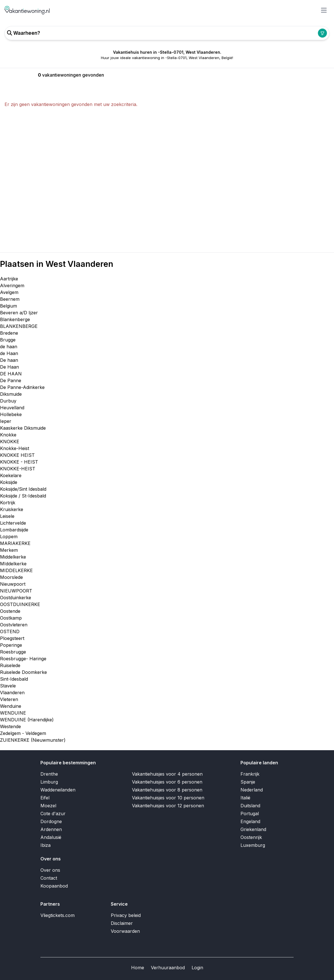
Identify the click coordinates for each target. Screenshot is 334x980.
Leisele (7, 516)
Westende (10, 726)
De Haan (9, 367)
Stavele (8, 686)
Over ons (50, 870)
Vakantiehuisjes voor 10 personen (168, 798)
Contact (49, 878)
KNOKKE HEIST (17, 455)
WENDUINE (13, 713)
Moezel (48, 806)
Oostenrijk (251, 837)
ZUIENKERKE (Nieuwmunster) (33, 740)
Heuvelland (12, 408)
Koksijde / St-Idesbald (23, 496)
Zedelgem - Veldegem (23, 733)
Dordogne (51, 821)
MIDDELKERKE (16, 570)
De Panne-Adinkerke (22, 387)
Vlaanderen (12, 693)
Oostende (10, 611)
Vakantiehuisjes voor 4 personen (167, 774)
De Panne (11, 380)
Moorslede (11, 577)
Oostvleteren (14, 625)
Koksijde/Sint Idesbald (23, 489)
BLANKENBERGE (19, 326)
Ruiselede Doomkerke (23, 672)
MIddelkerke (13, 564)
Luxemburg (253, 845)
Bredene (9, 333)
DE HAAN (11, 374)
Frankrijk (250, 774)
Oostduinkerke (16, 598)
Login (197, 968)
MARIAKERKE (15, 543)
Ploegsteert (12, 638)
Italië (245, 798)
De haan (9, 360)
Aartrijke (9, 279)
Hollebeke (11, 414)
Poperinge (11, 645)
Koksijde (9, 482)
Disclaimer (122, 923)
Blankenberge (15, 319)
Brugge (8, 340)
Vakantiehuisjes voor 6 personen (167, 782)
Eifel (45, 798)
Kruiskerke (12, 509)
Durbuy (8, 401)
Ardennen (51, 829)
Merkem (9, 550)
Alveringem (12, 285)
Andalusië (51, 837)
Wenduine (11, 706)
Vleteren (9, 699)
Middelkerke (13, 557)
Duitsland (250, 806)
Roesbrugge (13, 652)
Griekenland (253, 829)
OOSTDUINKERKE (20, 604)
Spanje (248, 782)
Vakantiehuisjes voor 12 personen (168, 806)
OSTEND (10, 631)
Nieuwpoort (13, 584)
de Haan (9, 353)
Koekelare (11, 475)
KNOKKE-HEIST (18, 469)
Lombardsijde (14, 530)
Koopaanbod (54, 886)
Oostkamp (11, 618)
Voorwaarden (125, 931)
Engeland (250, 821)
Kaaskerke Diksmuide (23, 428)
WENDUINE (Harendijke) (27, 720)
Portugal (250, 814)
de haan (9, 347)
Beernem (10, 299)
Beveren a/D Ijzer (19, 313)
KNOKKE (10, 442)
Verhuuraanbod (168, 968)
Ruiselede (10, 665)
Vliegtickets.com (58, 915)
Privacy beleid (126, 915)
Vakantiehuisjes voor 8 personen (167, 790)
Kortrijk (8, 503)
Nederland (252, 790)
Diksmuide (11, 394)
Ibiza (45, 845)
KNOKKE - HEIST (19, 462)
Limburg (49, 782)
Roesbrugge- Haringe (23, 659)
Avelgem (9, 292)
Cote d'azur (53, 814)
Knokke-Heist (15, 448)
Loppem (9, 536)
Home (138, 968)
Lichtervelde (13, 523)
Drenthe (49, 774)
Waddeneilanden (58, 790)
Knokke (8, 435)
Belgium (8, 306)
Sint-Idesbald (14, 679)
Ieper (6, 421)
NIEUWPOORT (16, 591)
